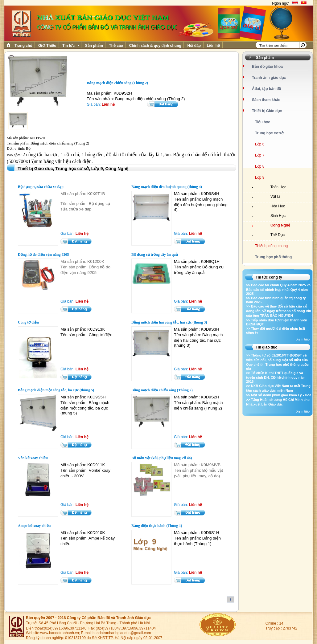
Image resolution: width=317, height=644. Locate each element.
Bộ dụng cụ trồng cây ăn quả (155, 255)
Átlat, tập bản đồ (266, 89)
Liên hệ (214, 46)
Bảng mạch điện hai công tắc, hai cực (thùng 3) (169, 322)
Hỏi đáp (194, 46)
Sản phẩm (94, 46)
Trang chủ (23, 46)
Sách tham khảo (266, 100)
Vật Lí (275, 197)
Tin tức (71, 46)
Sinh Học (278, 216)
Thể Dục (278, 235)
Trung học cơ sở (269, 133)
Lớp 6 (260, 144)
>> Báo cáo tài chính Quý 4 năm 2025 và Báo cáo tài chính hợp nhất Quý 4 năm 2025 (278, 289)
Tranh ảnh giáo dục (269, 78)
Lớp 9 (260, 177)
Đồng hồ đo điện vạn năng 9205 (43, 255)
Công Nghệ (280, 225)
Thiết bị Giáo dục (267, 111)
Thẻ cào (116, 46)
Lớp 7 (260, 155)
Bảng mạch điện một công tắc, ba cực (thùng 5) (56, 390)
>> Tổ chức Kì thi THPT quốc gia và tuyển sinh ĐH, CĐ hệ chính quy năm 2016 (276, 377)
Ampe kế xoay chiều (34, 526)
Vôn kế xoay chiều (33, 458)
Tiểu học (263, 122)
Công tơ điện (28, 322)
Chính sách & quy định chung (155, 46)
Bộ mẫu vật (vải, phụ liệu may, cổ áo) (162, 458)
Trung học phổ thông (273, 257)
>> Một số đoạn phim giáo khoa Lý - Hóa (279, 395)
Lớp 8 (260, 166)
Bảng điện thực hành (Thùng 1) (157, 526)
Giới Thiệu (47, 46)
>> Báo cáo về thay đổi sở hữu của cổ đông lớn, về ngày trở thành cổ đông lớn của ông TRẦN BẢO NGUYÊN (279, 311)
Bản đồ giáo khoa (267, 67)
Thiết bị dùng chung (271, 246)
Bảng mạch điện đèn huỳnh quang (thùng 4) (167, 187)
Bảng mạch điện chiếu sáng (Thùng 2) (162, 390)
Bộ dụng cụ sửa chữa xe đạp (41, 187)
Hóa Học (278, 206)
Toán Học (278, 187)
